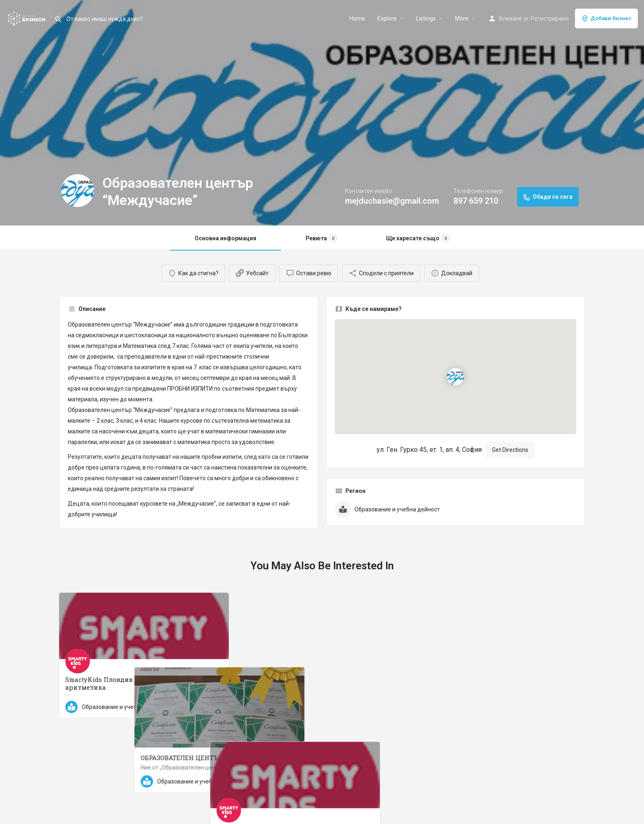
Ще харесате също (418, 238)
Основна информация (225, 238)
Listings (426, 18)
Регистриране (550, 18)
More (462, 18)
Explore (387, 18)
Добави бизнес (606, 18)
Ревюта (321, 238)
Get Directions (510, 450)
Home (357, 18)
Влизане (511, 18)
